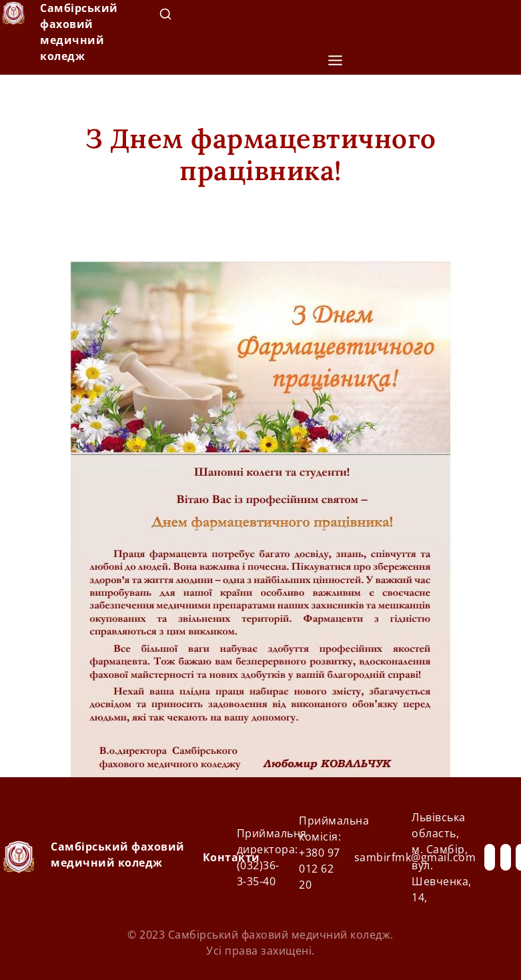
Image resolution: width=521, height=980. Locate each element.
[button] (335, 61)
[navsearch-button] (165, 17)
